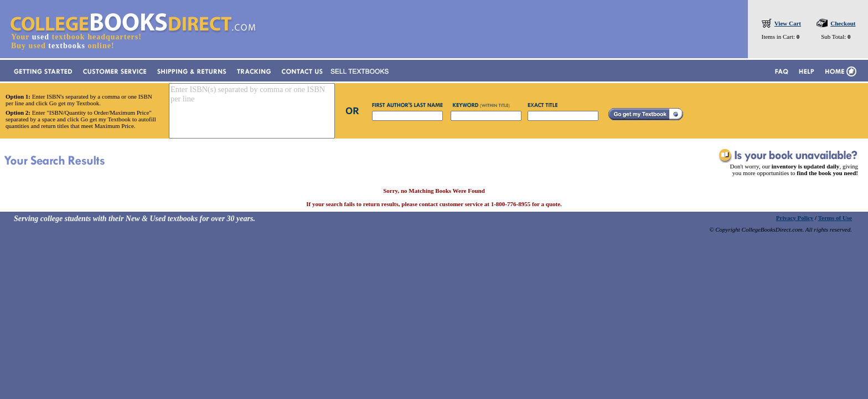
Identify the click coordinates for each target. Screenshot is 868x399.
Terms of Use (835, 218)
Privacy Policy (795, 218)
